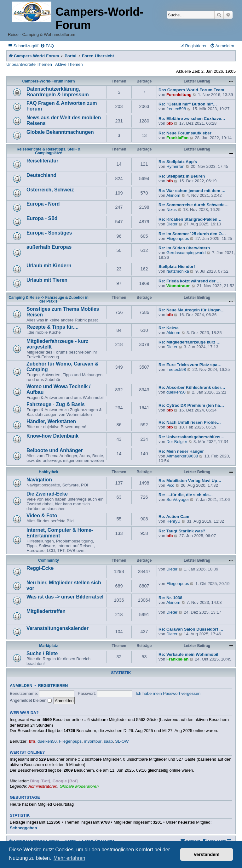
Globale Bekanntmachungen (60, 132)
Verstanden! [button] (207, 854)
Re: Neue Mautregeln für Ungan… (192, 310)
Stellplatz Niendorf (177, 267)
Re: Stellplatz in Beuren (182, 176)
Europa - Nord (43, 204)
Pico (170, 485)
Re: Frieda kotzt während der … (190, 281)
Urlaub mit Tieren (47, 280)
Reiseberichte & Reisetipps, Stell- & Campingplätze (49, 151)
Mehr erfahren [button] (69, 858)
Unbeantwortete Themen (29, 64)
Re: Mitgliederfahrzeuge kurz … (190, 342)
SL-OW (122, 741)
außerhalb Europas (49, 247)
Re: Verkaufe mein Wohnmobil (188, 654)
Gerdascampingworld (186, 253)
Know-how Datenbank (52, 436)
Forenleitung (179, 95)
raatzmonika (178, 271)
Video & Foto (42, 516)
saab (108, 741)
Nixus (172, 210)
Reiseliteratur (42, 161)
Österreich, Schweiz (50, 190)
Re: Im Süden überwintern (184, 248)
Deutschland (41, 175)
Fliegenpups (178, 238)
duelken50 (176, 392)
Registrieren (53, 686)
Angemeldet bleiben (31, 700)
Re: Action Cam (174, 516)
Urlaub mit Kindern (49, 266)
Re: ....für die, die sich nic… (186, 495)
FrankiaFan (177, 138)
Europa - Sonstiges (49, 233)
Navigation (39, 480)
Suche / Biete (42, 653)
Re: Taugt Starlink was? (182, 531)
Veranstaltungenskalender (58, 628)
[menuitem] (47, 46)
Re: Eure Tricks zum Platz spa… (190, 365)
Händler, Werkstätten (51, 421)
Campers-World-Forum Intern (48, 81)
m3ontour (93, 741)
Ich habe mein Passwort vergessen (168, 693)
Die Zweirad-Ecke (47, 494)
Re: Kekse (169, 328)
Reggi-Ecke (40, 568)
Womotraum (179, 286)
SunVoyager (178, 499)
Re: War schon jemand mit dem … (192, 191)
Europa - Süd (42, 218)
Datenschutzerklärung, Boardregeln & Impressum (58, 92)
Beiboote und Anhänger (55, 450)
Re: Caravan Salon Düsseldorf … (191, 629)
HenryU (173, 521)
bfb (170, 123)
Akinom (173, 195)
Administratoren (43, 786)
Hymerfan (175, 166)
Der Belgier (177, 442)
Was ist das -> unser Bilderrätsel (65, 597)
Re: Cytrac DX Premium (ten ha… (191, 405)
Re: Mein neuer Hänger (181, 451)
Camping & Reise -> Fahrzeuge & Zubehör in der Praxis (49, 299)
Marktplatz (48, 646)
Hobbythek (49, 472)
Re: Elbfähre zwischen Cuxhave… (192, 119)
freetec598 (176, 109)
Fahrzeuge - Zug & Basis (56, 404)
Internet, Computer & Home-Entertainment (60, 533)
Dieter (172, 224)
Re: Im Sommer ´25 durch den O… (192, 234)
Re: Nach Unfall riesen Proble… (190, 422)
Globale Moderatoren (79, 786)
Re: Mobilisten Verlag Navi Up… (190, 481)
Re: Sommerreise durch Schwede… (194, 205)
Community (49, 560)
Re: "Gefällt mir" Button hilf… (188, 104)
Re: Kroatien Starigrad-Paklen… (190, 219)
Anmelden (21, 686)
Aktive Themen (69, 64)
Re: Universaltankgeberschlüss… (192, 437)
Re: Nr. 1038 (170, 598)
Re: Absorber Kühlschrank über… (192, 387)
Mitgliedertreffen (46, 611)
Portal (70, 56)
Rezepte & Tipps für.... (52, 327)
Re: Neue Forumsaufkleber (185, 133)
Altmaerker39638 (182, 456)
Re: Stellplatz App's (178, 162)
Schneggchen (23, 828)
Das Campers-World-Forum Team (191, 90)
